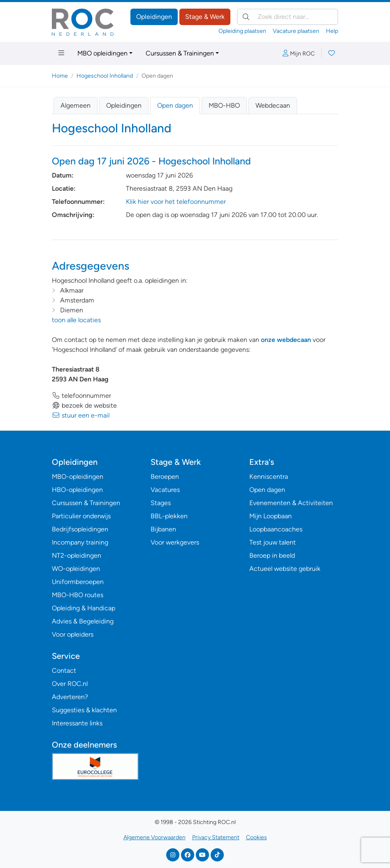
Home (60, 76)
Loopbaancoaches (276, 529)
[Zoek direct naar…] (288, 17)
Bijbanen (163, 529)
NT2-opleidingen (77, 555)
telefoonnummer (81, 396)
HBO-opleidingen (77, 490)
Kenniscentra (269, 477)
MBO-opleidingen (78, 477)
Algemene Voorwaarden (154, 837)
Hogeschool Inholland (105, 76)
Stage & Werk (205, 17)
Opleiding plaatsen (242, 31)
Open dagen (175, 105)
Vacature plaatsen (296, 31)
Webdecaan (273, 105)
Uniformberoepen (78, 582)
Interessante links (77, 723)
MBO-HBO (224, 105)
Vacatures (165, 490)
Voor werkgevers (175, 542)
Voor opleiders (73, 634)
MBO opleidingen (102, 53)
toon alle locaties (76, 320)
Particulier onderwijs (81, 516)
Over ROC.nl (70, 684)
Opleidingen (154, 17)
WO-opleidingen (76, 569)
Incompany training (80, 542)
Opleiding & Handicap (84, 608)
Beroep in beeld (272, 555)
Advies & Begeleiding (83, 621)
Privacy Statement (216, 837)
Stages (161, 503)
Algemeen (75, 105)
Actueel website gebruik (285, 569)
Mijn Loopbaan (270, 516)
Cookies (257, 837)
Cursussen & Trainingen (180, 53)
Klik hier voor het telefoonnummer (176, 202)
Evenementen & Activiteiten (291, 503)
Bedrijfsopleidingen (80, 529)
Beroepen (165, 477)
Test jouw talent (273, 542)
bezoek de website (84, 405)
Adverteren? (70, 697)
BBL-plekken (169, 516)
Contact (64, 671)
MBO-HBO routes (78, 595)
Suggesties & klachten (84, 710)
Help (332, 31)
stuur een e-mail (81, 415)
